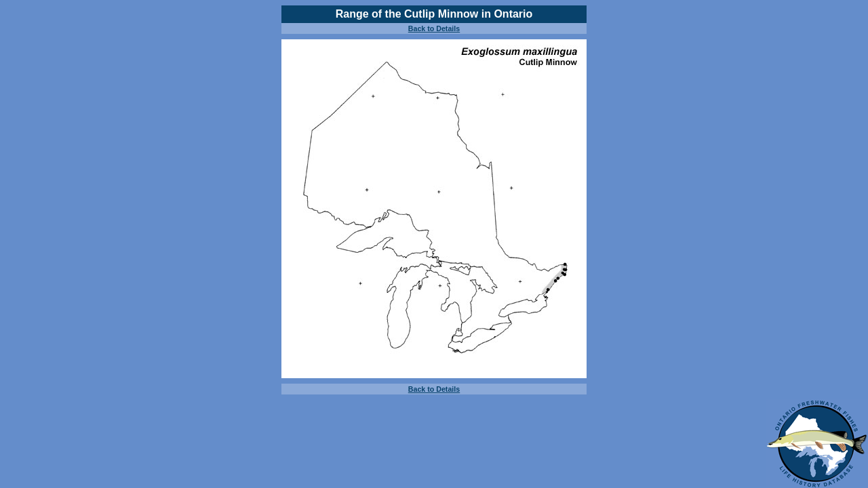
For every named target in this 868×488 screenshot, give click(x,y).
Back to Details (434, 28)
